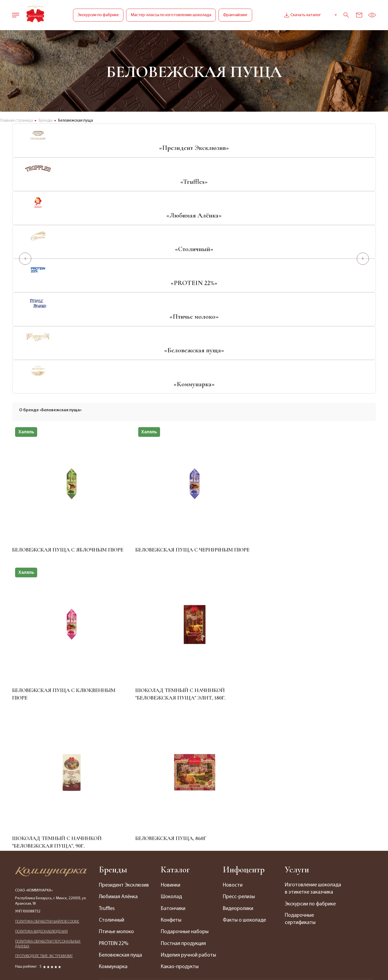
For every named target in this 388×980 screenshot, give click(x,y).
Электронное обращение (115, 902)
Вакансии (240, 822)
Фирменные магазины (187, 837)
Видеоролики (239, 731)
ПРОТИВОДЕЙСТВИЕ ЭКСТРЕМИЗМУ (44, 781)
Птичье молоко (117, 754)
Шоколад (172, 719)
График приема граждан (127, 868)
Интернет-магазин (241, 844)
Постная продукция (184, 765)
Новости (233, 708)
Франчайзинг (235, 15)
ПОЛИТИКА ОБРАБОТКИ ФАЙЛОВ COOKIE (47, 745)
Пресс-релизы (239, 719)
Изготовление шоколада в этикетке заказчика (310, 715)
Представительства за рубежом (125, 883)
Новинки (171, 708)
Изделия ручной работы (180, 781)
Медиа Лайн (280, 963)
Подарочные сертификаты (301, 750)
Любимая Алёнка (119, 719)
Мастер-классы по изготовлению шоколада (171, 15)
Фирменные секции (184, 849)
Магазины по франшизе (188, 860)
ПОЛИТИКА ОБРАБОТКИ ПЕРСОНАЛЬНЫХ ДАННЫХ (48, 768)
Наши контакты (117, 837)
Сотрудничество (119, 918)
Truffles (107, 731)
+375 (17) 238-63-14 (303, 819)
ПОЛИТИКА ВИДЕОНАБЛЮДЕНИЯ (41, 755)
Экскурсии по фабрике (98, 15)
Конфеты (172, 742)
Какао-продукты (180, 796)
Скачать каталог (302, 15)
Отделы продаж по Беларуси (121, 853)
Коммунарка (113, 789)
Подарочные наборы (186, 754)
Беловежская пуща (121, 777)
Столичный (112, 742)
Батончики (173, 731)
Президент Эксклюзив (125, 708)
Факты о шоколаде (245, 742)
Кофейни (171, 872)
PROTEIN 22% (114, 765)
